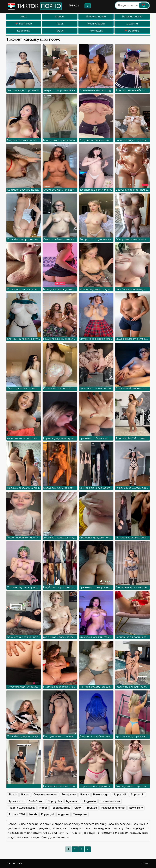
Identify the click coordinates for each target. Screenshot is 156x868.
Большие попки (96, 17)
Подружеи (89, 801)
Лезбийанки (36, 801)
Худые (60, 31)
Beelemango (101, 795)
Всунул (85, 795)
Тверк (60, 24)
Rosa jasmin (69, 795)
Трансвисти (17, 801)
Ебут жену (136, 808)
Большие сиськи (132, 17)
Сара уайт (55, 801)
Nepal (43, 808)
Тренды (74, 6)
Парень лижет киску (22, 808)
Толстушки (96, 31)
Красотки (24, 31)
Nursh (33, 814)
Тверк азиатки (61, 808)
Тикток (34, 6)
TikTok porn (15, 864)
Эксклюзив (24, 24)
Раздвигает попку (113, 808)
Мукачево (72, 801)
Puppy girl (47, 814)
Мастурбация (96, 24)
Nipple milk (120, 795)
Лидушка (63, 814)
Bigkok (13, 795)
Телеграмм (80, 814)
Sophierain (138, 795)
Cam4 (78, 808)
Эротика (132, 31)
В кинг (25, 795)
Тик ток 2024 (17, 814)
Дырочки (132, 24)
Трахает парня (110, 801)
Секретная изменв (45, 795)
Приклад (91, 808)
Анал (24, 17)
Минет (60, 17)
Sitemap (145, 864)
